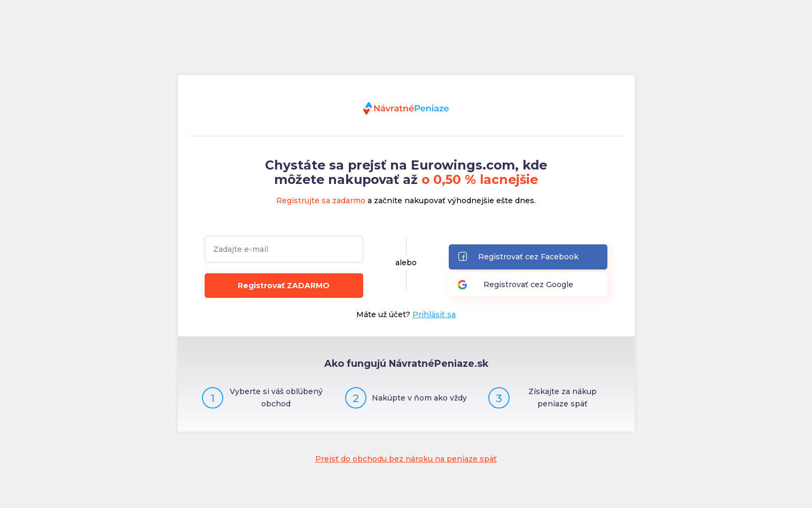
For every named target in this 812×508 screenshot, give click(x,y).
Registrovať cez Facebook (518, 257)
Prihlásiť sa (434, 314)
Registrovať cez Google (515, 285)
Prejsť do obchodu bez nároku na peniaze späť (406, 459)
